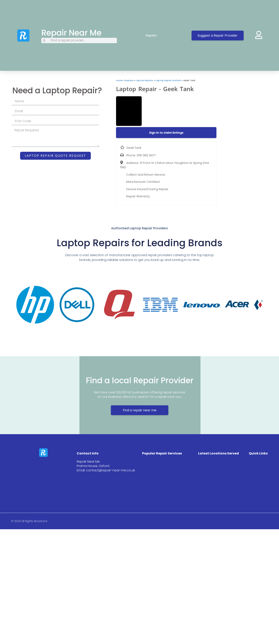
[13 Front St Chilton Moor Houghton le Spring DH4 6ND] (248, 109)
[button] (166, 133)
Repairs (155, 35)
